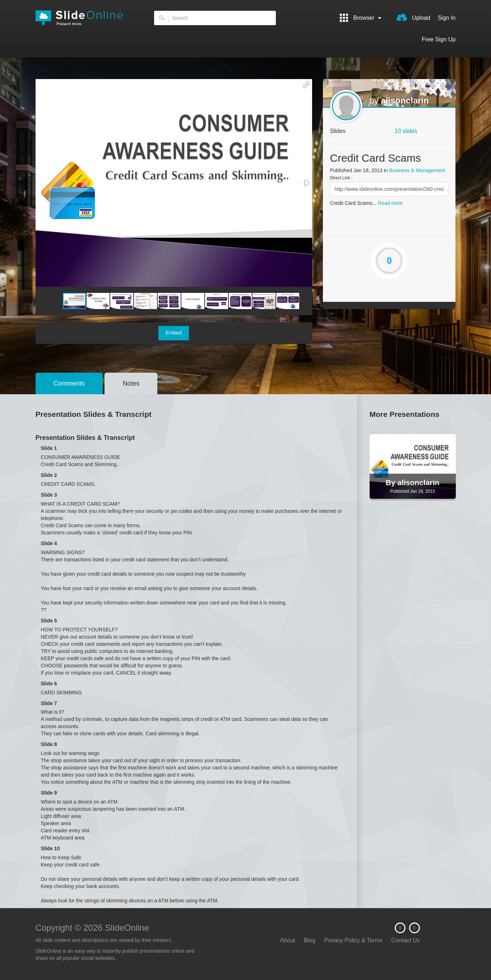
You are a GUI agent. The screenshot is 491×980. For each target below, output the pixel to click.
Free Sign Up (439, 39)
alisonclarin (405, 100)
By (392, 482)
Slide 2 (49, 475)
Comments (69, 383)
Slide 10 (50, 848)
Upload (413, 17)
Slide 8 (49, 744)
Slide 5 (49, 621)
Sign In (447, 18)
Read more (390, 203)
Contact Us (405, 940)
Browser (361, 18)
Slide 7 (49, 703)
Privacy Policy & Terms (353, 940)
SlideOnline (84, 18)
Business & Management (417, 170)
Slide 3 (49, 495)
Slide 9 (49, 793)
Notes (131, 383)
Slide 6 (49, 684)
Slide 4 (49, 543)
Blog (310, 940)
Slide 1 (49, 448)
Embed (173, 333)
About (288, 940)
